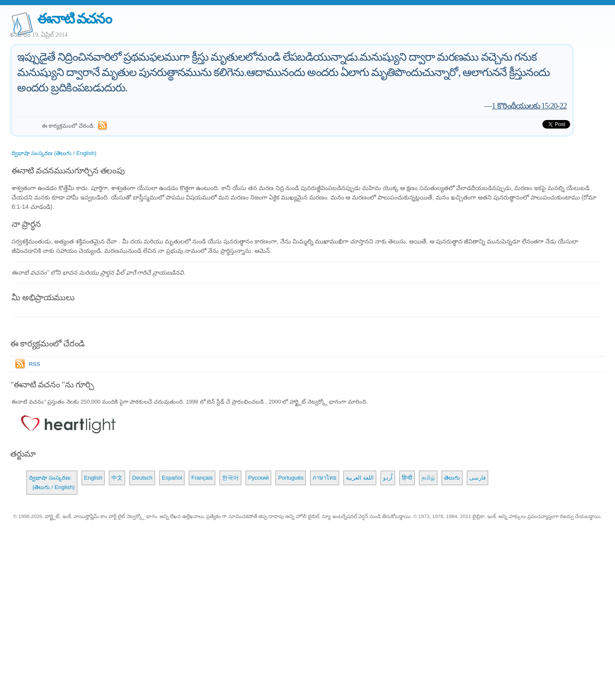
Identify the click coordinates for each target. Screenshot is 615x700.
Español (172, 478)
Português (291, 478)
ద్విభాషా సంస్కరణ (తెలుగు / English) (54, 153)
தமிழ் (428, 478)
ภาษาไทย (325, 478)
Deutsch (142, 478)
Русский (258, 478)
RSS (34, 364)
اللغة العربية (360, 478)
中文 (117, 478)
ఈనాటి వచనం (74, 19)
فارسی (477, 478)
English (93, 478)
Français (202, 478)
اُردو (388, 478)
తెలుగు (452, 478)
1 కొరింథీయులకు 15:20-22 (529, 106)
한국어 (230, 478)
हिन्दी (407, 478)
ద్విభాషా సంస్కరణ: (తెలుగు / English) (52, 482)
